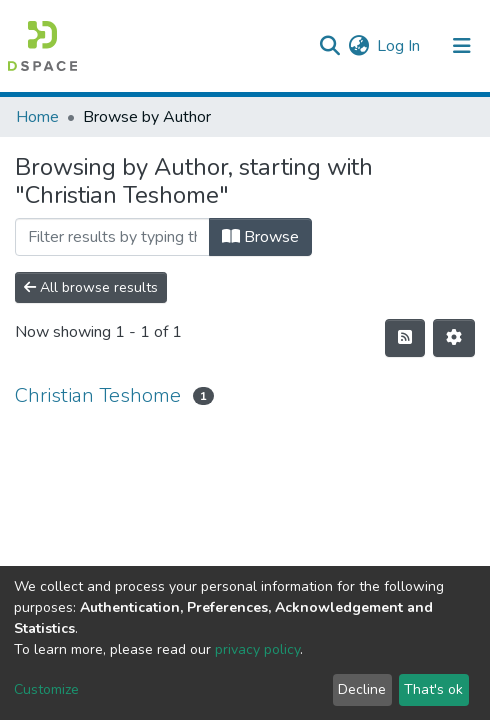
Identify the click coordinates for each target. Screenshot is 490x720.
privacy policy (257, 649)
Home (37, 117)
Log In (399, 46)
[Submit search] (329, 46)
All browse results (91, 287)
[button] (358, 46)
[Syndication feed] (405, 338)
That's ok (433, 689)
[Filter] (112, 237)
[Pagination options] (454, 338)
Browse (260, 237)
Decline (362, 689)
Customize (46, 689)
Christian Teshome (98, 395)
